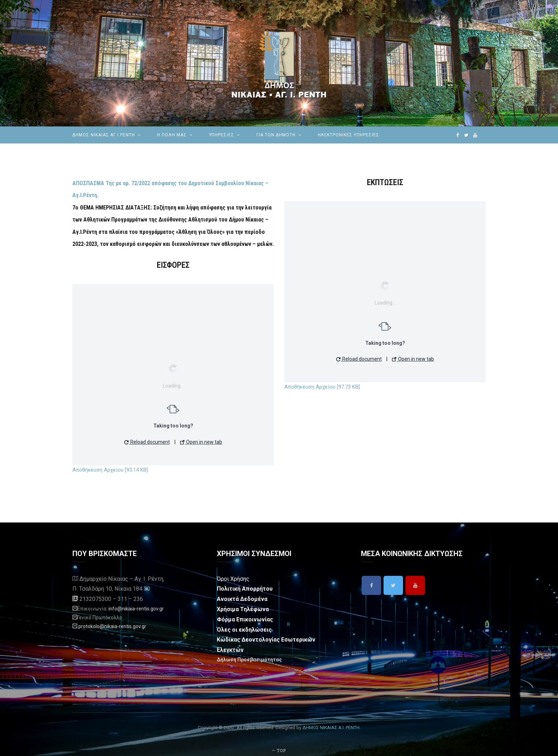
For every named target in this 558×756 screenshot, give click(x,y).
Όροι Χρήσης (233, 579)
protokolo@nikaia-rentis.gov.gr (112, 626)
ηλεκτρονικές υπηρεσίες (349, 135)
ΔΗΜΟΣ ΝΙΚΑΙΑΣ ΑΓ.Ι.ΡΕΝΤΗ (104, 135)
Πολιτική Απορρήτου (245, 589)
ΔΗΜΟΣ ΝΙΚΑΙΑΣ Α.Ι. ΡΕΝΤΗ (331, 728)
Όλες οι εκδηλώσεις (244, 630)
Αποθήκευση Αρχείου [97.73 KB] (322, 387)
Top (279, 750)
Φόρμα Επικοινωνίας (245, 619)
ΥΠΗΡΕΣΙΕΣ (222, 135)
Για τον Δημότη (276, 135)
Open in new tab (201, 442)
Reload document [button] (147, 442)
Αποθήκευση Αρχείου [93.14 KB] (110, 470)
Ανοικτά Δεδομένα (242, 599)
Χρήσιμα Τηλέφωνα (243, 609)
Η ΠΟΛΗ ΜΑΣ (172, 135)
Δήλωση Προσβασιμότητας (249, 660)
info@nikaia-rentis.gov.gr (136, 609)
